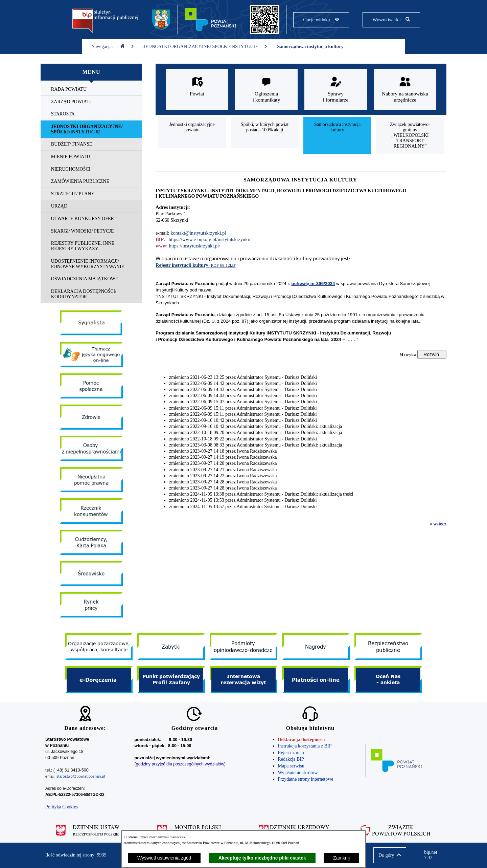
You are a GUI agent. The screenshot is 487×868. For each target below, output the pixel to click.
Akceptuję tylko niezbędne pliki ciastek (262, 858)
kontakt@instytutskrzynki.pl (198, 233)
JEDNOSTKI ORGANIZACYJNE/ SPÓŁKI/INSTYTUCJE (206, 47)
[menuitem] (91, 90)
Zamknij (341, 858)
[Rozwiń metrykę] (432, 354)
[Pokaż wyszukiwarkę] (391, 20)
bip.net (433, 855)
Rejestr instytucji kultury (182, 265)
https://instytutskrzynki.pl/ (195, 246)
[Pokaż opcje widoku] (321, 20)
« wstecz (438, 524)
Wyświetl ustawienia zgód (164, 858)
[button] (390, 855)
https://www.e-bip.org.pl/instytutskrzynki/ (210, 239)
